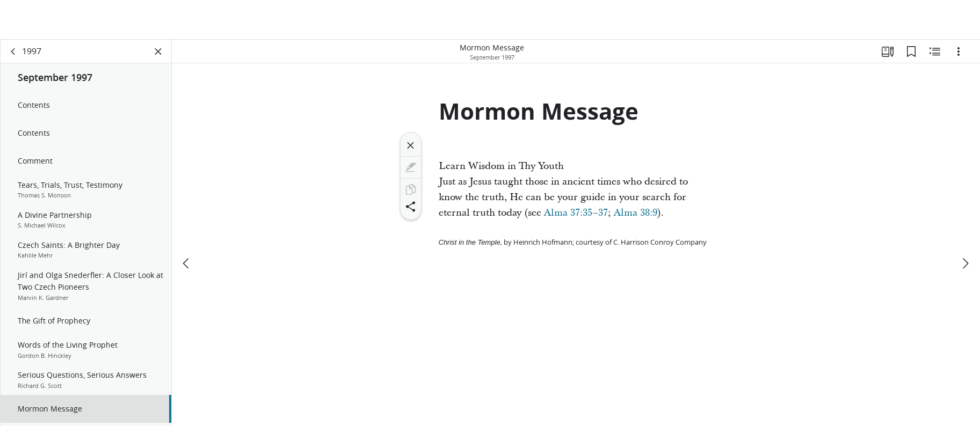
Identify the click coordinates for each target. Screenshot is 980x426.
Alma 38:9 (636, 213)
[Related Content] (935, 52)
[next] (965, 224)
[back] (13, 52)
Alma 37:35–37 (576, 213)
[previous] (187, 224)
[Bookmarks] (911, 52)
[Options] (959, 52)
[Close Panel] (158, 52)
